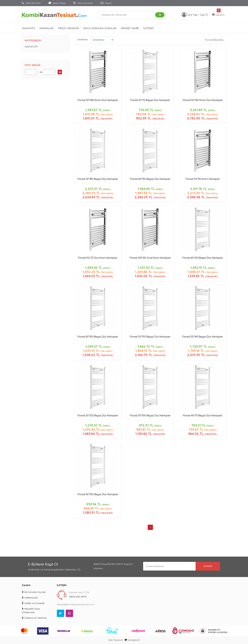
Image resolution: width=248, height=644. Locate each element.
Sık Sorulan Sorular (34, 592)
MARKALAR (46, 28)
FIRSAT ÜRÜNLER (68, 28)
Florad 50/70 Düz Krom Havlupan (98, 258)
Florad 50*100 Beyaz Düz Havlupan (150, 415)
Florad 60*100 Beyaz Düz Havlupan (98, 337)
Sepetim (218, 15)
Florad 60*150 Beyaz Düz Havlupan (150, 179)
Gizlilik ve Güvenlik (33, 603)
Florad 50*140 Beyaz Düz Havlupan (203, 337)
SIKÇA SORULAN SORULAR (100, 28)
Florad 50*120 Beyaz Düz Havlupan (98, 415)
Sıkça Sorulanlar (83, 3)
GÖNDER (208, 566)
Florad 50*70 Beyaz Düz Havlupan (150, 100)
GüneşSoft (132, 640)
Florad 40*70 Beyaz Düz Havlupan (203, 415)
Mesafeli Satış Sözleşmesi (31, 611)
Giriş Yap (193, 15)
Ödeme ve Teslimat (34, 618)
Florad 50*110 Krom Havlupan (203, 179)
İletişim (106, 3)
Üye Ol (204, 15)
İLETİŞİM (148, 28)
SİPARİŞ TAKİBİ (130, 28)
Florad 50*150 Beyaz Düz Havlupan (150, 337)
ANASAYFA (28, 28)
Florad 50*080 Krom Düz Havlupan (98, 100)
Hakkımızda (30, 598)
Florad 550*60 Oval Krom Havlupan (150, 258)
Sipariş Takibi (57, 3)
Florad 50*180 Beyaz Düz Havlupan (98, 179)
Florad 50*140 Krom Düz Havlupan (203, 100)
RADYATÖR (31, 47)
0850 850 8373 (31, 3)
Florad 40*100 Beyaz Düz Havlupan (98, 494)
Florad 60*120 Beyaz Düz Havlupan (203, 258)
